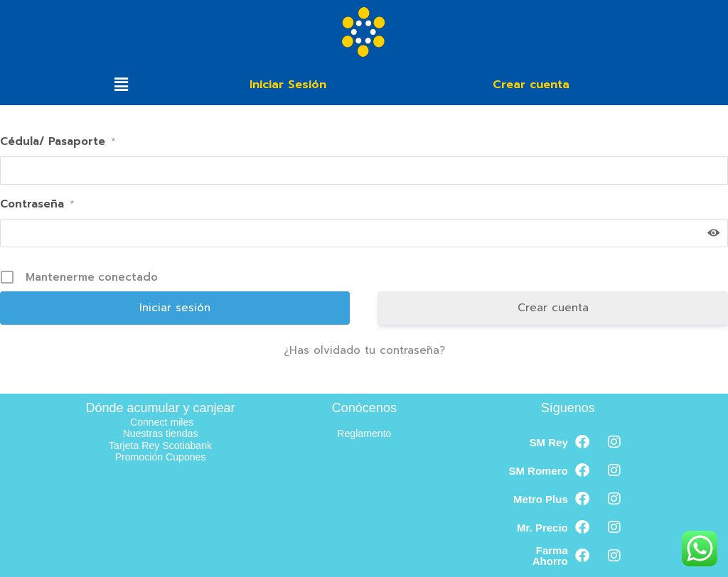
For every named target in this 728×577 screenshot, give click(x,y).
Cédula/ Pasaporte (58, 141)
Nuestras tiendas (160, 433)
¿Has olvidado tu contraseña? (364, 350)
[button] (121, 85)
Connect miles (162, 422)
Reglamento (364, 433)
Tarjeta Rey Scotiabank (160, 445)
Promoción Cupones (161, 457)
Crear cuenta (553, 308)
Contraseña (37, 204)
